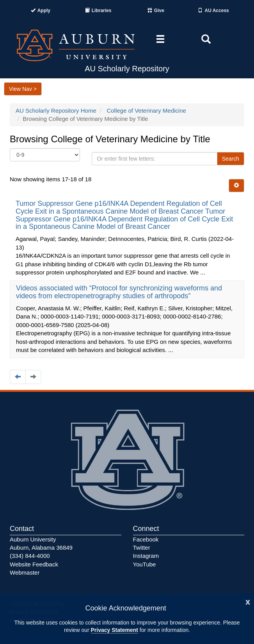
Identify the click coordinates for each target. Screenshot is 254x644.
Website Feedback (34, 564)
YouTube (145, 564)
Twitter (142, 548)
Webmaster (25, 572)
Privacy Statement (115, 630)
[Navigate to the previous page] (18, 377)
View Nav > (23, 89)
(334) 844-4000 (30, 556)
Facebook (146, 539)
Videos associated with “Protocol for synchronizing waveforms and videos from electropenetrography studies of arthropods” (119, 292)
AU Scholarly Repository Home (56, 111)
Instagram (146, 556)
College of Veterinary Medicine (146, 111)
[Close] (248, 601)
